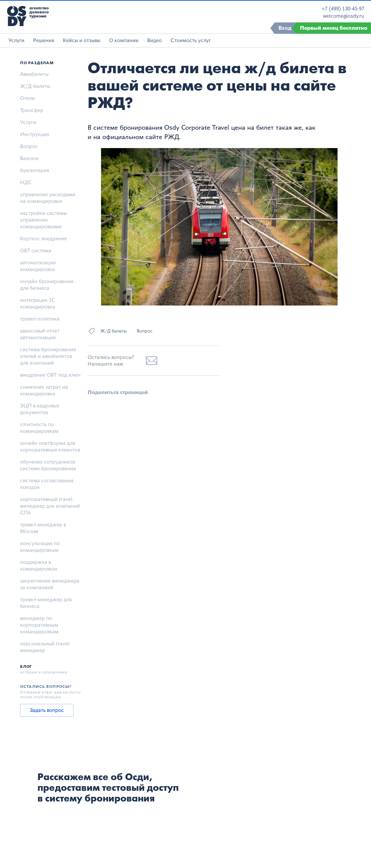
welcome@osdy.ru (344, 16)
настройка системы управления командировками (43, 220)
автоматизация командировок (38, 266)
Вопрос (29, 146)
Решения (44, 40)
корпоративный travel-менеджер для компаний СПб (50, 506)
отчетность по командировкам (39, 428)
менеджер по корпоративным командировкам (39, 625)
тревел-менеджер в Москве (43, 528)
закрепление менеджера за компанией (50, 584)
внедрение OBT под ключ (50, 375)
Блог (26, 666)
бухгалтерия (35, 170)
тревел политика (40, 319)
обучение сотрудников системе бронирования (48, 465)
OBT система (36, 251)
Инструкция (35, 134)
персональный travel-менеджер (45, 647)
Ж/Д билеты (35, 86)
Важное (29, 158)
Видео (155, 40)
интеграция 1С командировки (38, 303)
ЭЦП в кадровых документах (40, 409)
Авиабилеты (34, 74)
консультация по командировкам (40, 547)
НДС (26, 182)
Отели (27, 98)
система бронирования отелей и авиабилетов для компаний (48, 356)
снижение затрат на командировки (44, 390)
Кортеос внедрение (43, 238)
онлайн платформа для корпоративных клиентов (50, 446)
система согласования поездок (47, 484)
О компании (124, 40)
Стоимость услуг (191, 40)
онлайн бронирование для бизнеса (47, 285)
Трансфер (32, 110)
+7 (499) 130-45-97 (343, 9)
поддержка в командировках (39, 565)
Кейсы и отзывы (82, 40)
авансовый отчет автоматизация (40, 334)
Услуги (16, 40)
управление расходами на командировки (48, 198)
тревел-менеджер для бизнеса (46, 603)
